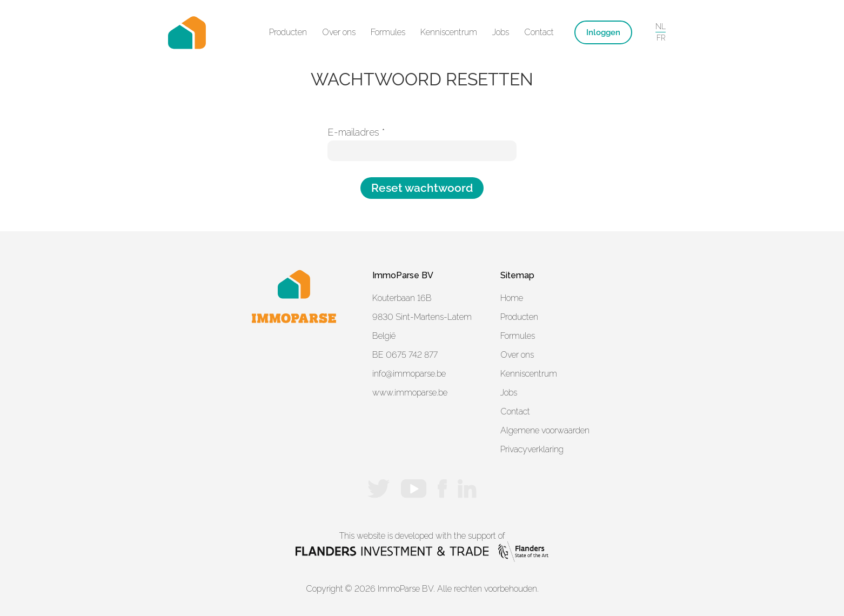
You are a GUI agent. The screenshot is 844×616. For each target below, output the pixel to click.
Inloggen (603, 32)
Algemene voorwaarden (545, 430)
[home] (187, 32)
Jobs (501, 32)
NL (661, 26)
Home (512, 298)
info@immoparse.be (409, 374)
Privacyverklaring (532, 449)
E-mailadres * (356, 132)
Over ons (339, 32)
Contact (539, 32)
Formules (388, 32)
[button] (288, 32)
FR (661, 38)
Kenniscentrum (449, 32)
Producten (519, 317)
